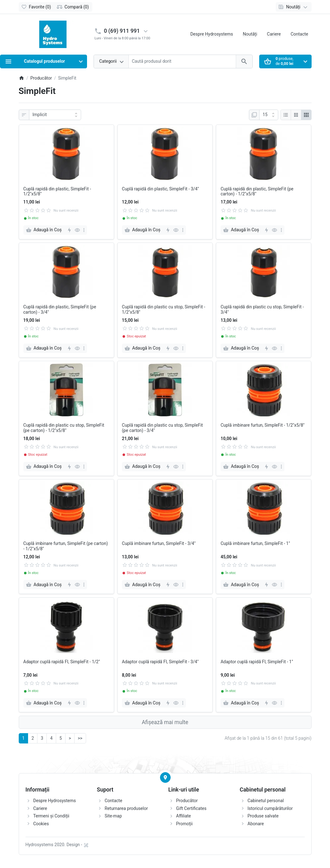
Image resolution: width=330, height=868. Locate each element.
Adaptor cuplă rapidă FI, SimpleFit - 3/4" (160, 662)
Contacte (299, 34)
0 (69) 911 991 (122, 31)
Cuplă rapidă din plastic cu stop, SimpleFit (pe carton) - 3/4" (163, 428)
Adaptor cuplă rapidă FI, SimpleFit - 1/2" (62, 662)
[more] (84, 230)
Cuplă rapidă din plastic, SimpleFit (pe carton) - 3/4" (60, 309)
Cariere (274, 34)
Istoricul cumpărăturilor (270, 808)
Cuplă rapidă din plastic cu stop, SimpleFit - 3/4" (262, 309)
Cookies (41, 824)
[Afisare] (269, 115)
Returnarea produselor (126, 808)
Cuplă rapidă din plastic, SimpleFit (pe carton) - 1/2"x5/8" (257, 191)
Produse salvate (263, 816)
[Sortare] (55, 115)
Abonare (256, 824)
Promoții (184, 824)
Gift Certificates (191, 808)
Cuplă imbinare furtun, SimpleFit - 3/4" (159, 543)
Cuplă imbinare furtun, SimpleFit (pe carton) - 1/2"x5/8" (66, 546)
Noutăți (250, 34)
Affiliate (184, 816)
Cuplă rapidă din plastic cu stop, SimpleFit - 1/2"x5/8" (164, 309)
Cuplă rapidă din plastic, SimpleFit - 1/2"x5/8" (57, 191)
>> (80, 738)
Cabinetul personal (266, 801)
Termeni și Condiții (51, 816)
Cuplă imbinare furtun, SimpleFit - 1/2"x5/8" (262, 425)
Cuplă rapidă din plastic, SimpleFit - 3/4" (160, 189)
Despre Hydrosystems (212, 34)
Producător (187, 801)
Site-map (113, 816)
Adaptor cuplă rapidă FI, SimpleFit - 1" (257, 662)
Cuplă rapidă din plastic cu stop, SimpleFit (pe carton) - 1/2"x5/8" (64, 428)
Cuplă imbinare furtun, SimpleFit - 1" (255, 543)
